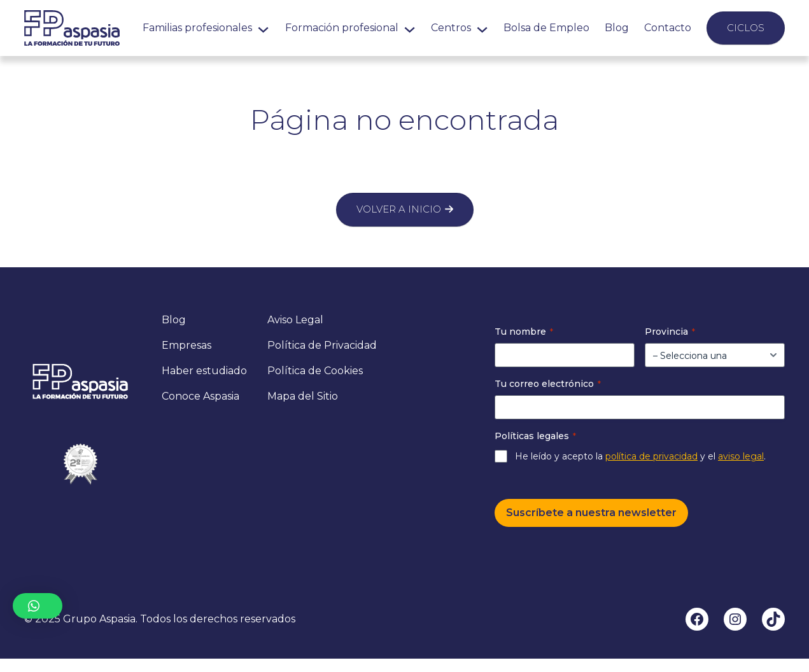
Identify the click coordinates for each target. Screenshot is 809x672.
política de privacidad (651, 456)
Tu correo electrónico (548, 384)
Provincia (670, 332)
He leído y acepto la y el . (640, 456)
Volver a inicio (399, 209)
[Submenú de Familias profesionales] (263, 28)
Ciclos (746, 28)
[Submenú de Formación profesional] (410, 28)
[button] (38, 606)
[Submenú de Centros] (482, 28)
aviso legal (741, 456)
